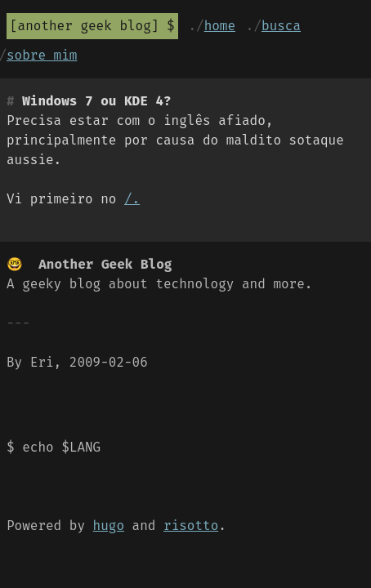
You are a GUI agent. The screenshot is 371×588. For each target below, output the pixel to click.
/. (132, 199)
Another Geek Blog (85, 26)
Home (220, 26)
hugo (109, 526)
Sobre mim (42, 55)
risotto (191, 526)
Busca (281, 26)
